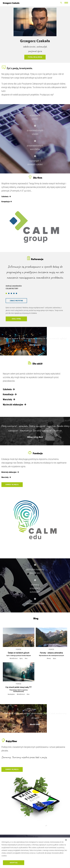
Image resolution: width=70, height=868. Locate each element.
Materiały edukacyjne (10, 472)
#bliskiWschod (14, 658)
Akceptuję (14, 863)
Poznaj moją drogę (35, 57)
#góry (21, 658)
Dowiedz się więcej (12, 485)
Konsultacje (10, 394)
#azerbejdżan (11, 694)
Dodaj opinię (16, 319)
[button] (6, 293)
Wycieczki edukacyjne (14, 405)
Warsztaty (9, 399)
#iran (26, 658)
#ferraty (49, 658)
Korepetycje (7, 202)
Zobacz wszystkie (16, 301)
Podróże (19, 649)
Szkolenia (6, 196)
